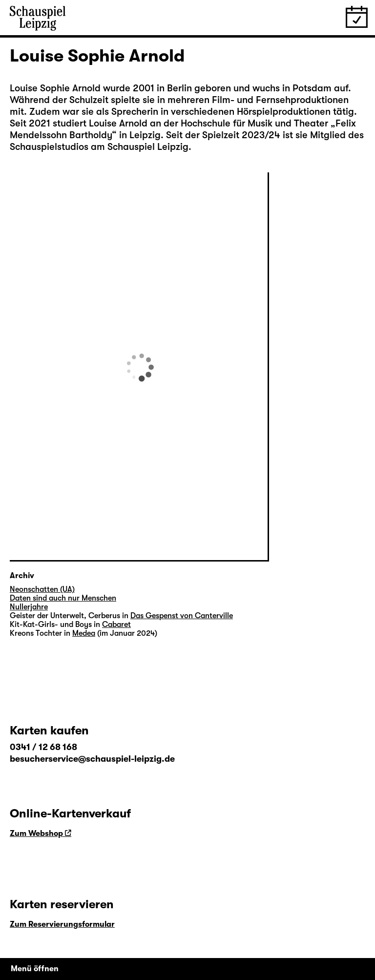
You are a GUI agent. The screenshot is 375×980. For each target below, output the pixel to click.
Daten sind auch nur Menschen (63, 598)
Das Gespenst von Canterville (182, 616)
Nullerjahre (29, 607)
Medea (84, 633)
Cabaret (116, 625)
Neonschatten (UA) (42, 589)
